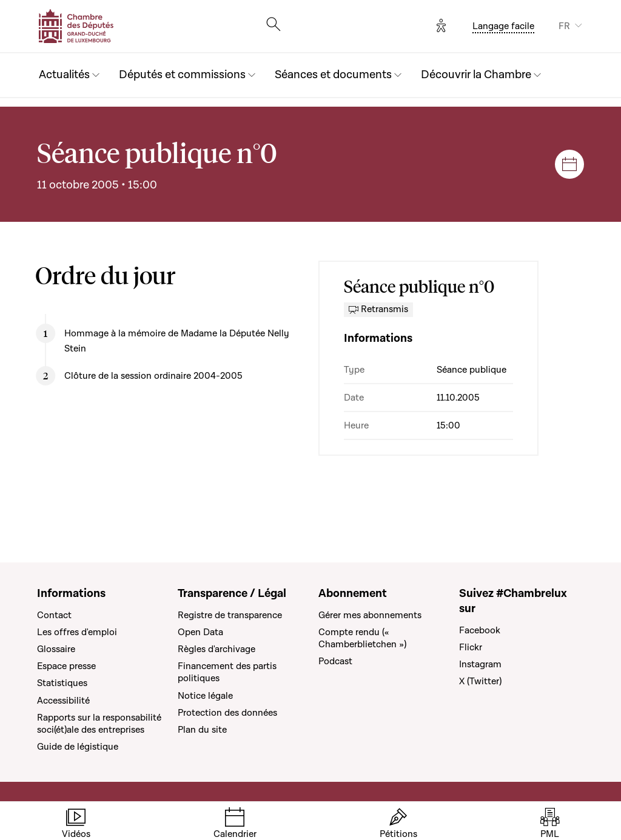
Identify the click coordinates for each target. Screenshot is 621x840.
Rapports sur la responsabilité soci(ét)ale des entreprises (99, 724)
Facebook (480, 630)
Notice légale (205, 696)
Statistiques (62, 683)
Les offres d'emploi (77, 632)
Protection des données (227, 713)
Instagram (480, 664)
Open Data (200, 632)
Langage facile (503, 26)
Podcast (335, 661)
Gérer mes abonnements (370, 615)
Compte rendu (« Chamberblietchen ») (362, 638)
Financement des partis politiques (227, 672)
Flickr (471, 647)
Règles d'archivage (217, 649)
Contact (54, 615)
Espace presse (66, 666)
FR (564, 26)
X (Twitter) (480, 681)
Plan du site (202, 730)
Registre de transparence (230, 615)
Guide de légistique (78, 747)
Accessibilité (63, 701)
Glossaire (56, 649)
